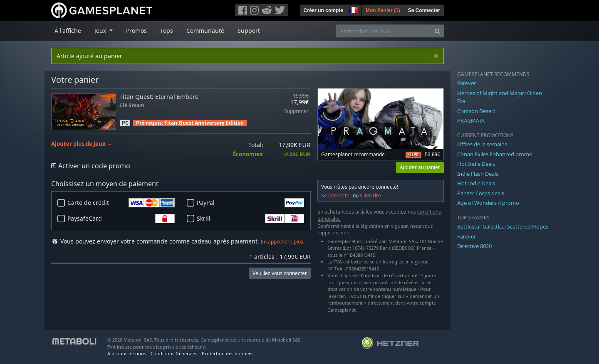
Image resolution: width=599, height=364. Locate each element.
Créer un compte (323, 10)
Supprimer (296, 112)
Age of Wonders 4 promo (488, 203)
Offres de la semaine (482, 144)
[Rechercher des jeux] (384, 31)
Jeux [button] (101, 31)
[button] (352, 9)
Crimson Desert (476, 111)
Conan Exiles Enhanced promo (495, 154)
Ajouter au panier (420, 167)
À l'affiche (68, 31)
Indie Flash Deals (478, 174)
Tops (167, 31)
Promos (136, 31)
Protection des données (228, 353)
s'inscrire (370, 196)
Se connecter (336, 196)
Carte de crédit (121, 203)
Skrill (250, 219)
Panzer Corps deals (481, 193)
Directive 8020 (474, 246)
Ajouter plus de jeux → (82, 144)
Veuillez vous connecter (280, 273)
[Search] (437, 31)
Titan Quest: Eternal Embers (159, 97)
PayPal (250, 203)
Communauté (205, 31)
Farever (467, 83)
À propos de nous (127, 353)
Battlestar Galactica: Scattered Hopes (503, 226)
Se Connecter (424, 10)
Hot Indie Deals (476, 164)
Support (249, 31)
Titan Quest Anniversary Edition (204, 123)
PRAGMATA (471, 121)
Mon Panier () (383, 10)
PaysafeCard (121, 219)
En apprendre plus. (283, 242)
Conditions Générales (174, 353)
